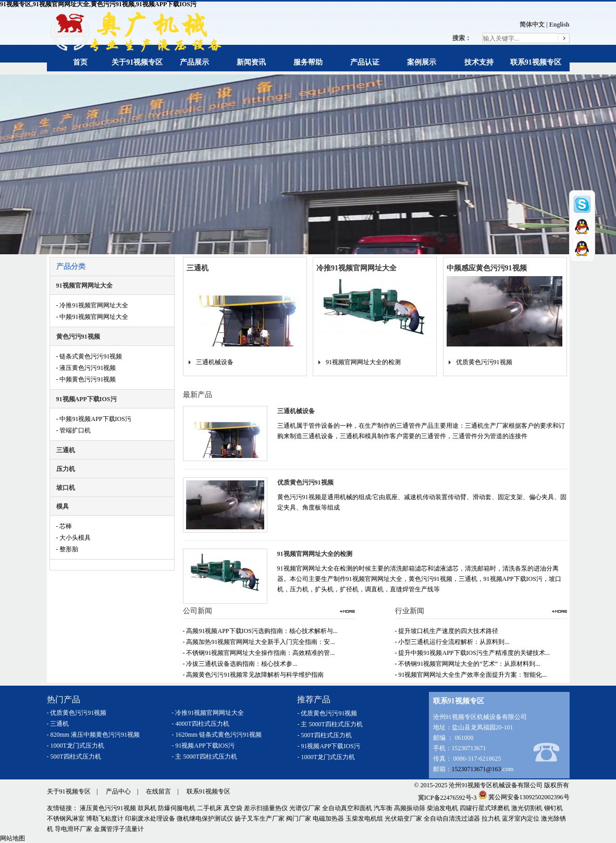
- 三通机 (58, 724)
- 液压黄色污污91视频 (86, 368)
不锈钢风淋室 (66, 819)
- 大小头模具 (74, 538)
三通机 (66, 450)
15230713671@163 (477, 769)
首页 (80, 62)
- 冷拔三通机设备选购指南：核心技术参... (240, 664)
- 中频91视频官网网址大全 (93, 317)
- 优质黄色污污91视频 (77, 713)
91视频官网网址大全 (84, 286)
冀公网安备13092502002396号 (524, 797)
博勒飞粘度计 (105, 819)
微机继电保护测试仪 (205, 819)
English (559, 24)
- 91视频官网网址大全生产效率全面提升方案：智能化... (471, 675)
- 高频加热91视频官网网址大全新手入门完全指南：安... (259, 642)
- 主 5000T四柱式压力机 (205, 757)
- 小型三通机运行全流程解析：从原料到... (452, 642)
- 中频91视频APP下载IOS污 (94, 419)
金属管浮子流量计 (119, 829)
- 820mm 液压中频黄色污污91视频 (94, 735)
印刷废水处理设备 (150, 819)
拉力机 (491, 819)
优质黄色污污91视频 (484, 362)
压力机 (66, 469)
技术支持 (479, 62)
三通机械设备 (215, 362)
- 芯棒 (64, 526)
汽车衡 (383, 808)
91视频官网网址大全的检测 (363, 362)
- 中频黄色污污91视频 (86, 379)
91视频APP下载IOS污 (87, 399)
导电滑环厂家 (73, 829)
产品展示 (194, 62)
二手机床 (210, 808)
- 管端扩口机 (74, 430)
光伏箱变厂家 (403, 819)
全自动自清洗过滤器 (452, 819)
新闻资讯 (251, 62)
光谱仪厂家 (305, 808)
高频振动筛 (410, 808)
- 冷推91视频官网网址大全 (93, 305)
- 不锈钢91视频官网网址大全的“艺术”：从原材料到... (468, 664)
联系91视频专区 (536, 62)
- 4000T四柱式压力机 (201, 724)
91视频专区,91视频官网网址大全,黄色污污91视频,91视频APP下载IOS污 (98, 4)
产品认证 (365, 62)
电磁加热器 (328, 819)
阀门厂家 (299, 819)
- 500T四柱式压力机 (74, 757)
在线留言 (158, 791)
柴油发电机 (442, 808)
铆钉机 (553, 808)
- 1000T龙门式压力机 (76, 746)
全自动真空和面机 (347, 808)
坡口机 (66, 488)
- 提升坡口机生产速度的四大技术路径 (447, 631)
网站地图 (13, 838)
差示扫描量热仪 (266, 808)
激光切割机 (527, 808)
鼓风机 (147, 808)
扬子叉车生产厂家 (260, 819)
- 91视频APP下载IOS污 (203, 746)
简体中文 (532, 24)
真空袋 (233, 808)
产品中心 (118, 791)
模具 (63, 506)
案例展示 (422, 62)
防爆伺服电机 (177, 808)
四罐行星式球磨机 (485, 808)
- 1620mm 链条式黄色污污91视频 (217, 735)
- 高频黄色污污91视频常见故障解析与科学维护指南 (254, 675)
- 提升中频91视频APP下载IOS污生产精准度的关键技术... (472, 653)
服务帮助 (308, 62)
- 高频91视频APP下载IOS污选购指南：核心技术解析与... (260, 631)
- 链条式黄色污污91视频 (89, 356)
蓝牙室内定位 (521, 819)
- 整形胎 (67, 549)
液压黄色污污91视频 (108, 808)
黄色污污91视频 (78, 337)
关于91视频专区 (137, 62)
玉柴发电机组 (364, 819)
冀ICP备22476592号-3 (447, 797)
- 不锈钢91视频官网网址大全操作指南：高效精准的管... (259, 653)
